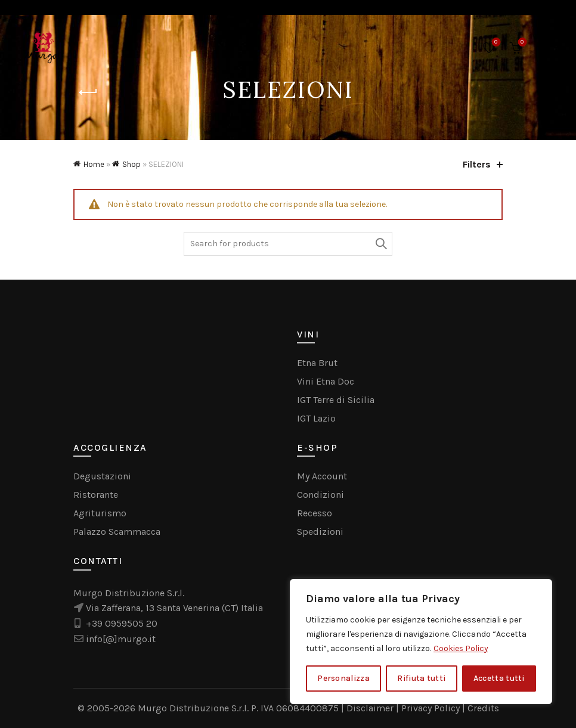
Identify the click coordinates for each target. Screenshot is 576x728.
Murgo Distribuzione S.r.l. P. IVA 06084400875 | (242, 708)
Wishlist (495, 43)
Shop (131, 164)
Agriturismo (100, 513)
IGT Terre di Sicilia (336, 400)
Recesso (315, 513)
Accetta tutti (499, 678)
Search (380, 244)
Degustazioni (102, 476)
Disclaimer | (374, 708)
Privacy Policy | (434, 708)
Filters (477, 164)
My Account (322, 476)
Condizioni (320, 495)
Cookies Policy (461, 648)
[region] (421, 642)
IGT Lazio (316, 418)
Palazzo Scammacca (117, 532)
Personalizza (343, 678)
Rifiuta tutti (421, 678)
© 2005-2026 (108, 708)
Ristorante (96, 495)
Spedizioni (320, 532)
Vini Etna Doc (326, 381)
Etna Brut (317, 363)
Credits (483, 708)
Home (94, 164)
